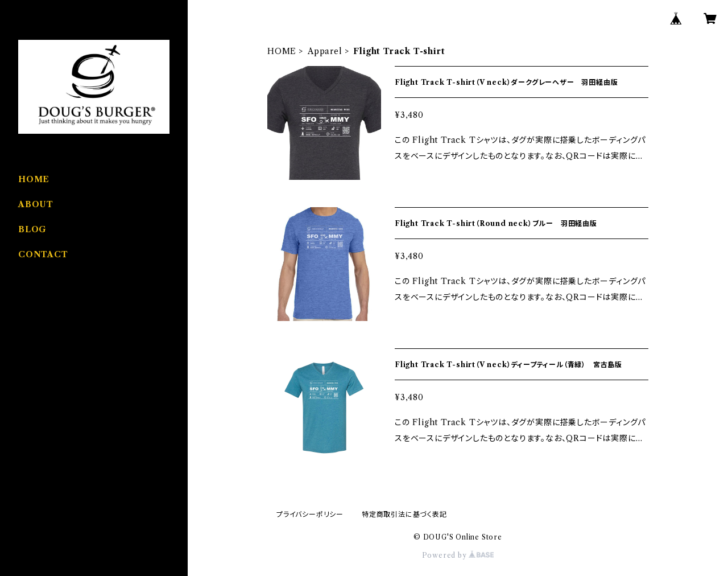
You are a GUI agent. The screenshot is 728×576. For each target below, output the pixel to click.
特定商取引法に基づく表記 (404, 514)
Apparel (325, 51)
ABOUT (36, 204)
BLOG (32, 229)
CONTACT (43, 254)
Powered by (458, 555)
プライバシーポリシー (310, 514)
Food (29, 321)
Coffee (33, 390)
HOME (282, 51)
